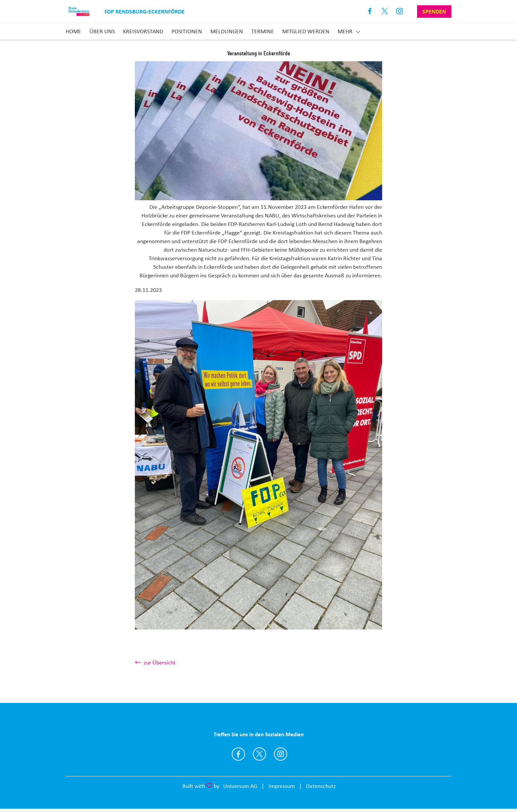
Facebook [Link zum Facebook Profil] (370, 11)
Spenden (434, 12)
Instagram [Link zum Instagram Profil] (400, 11)
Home (73, 31)
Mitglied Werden (306, 31)
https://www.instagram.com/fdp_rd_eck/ (281, 754)
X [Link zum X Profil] (385, 11)
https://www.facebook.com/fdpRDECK (238, 754)
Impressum (282, 786)
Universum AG (240, 786)
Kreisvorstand (143, 31)
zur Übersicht (160, 662)
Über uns (102, 31)
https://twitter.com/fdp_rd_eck (259, 754)
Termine (263, 31)
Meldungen (227, 31)
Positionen (187, 31)
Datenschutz (321, 786)
